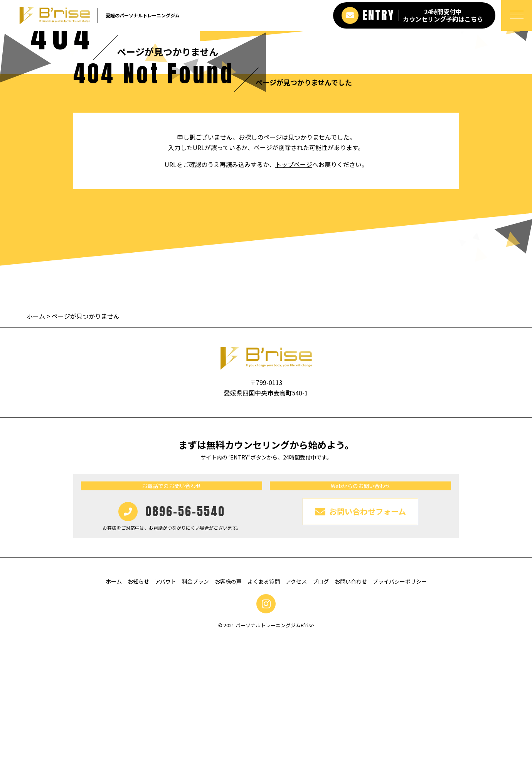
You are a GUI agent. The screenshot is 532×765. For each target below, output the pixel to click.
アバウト (166, 707)
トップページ (294, 290)
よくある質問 (264, 707)
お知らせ (138, 707)
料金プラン (195, 707)
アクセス (296, 707)
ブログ (321, 707)
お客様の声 (228, 707)
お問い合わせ (351, 707)
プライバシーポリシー (400, 707)
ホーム (36, 442)
